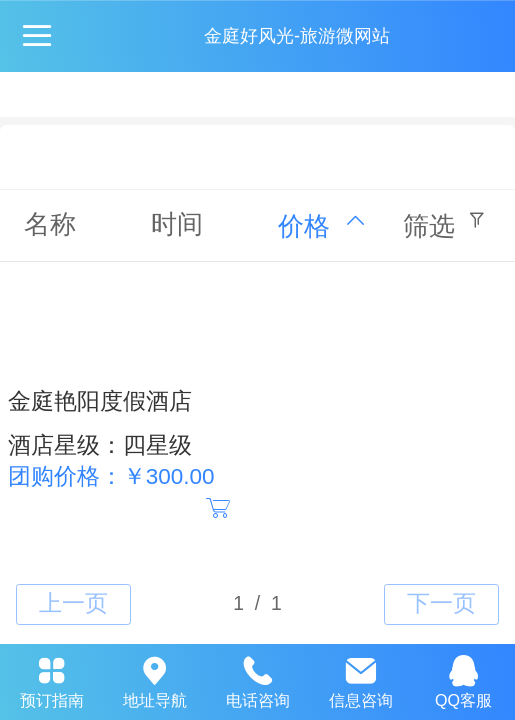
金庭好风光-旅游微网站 (297, 36)
